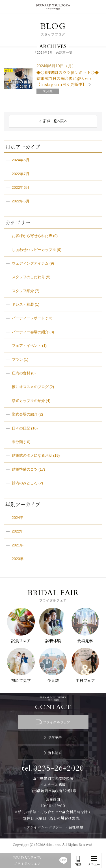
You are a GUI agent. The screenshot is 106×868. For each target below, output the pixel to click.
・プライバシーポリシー (43, 827)
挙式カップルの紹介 (28, 401)
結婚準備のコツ (25, 469)
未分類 (17, 442)
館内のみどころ (25, 483)
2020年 (18, 559)
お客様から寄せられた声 (32, 236)
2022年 (18, 531)
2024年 (18, 518)
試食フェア (21, 641)
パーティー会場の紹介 (30, 332)
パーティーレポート (28, 318)
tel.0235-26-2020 (53, 768)
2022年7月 (21, 174)
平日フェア (85, 680)
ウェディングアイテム (30, 263)
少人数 (53, 680)
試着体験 (53, 641)
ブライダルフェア (57, 722)
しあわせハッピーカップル (34, 250)
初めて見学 (21, 680)
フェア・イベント (27, 346)
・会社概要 (74, 827)
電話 (78, 864)
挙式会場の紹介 (25, 414)
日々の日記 (21, 428)
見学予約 (55, 737)
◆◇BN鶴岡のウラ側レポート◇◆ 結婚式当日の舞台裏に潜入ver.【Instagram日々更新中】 (68, 78)
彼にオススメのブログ (30, 387)
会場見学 (85, 641)
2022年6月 (21, 187)
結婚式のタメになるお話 (32, 455)
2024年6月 (21, 160)
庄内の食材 (21, 373)
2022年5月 (21, 201)
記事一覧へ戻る (55, 121)
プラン (17, 359)
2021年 (18, 545)
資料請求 (55, 753)
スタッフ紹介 (23, 291)
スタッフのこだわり (28, 277)
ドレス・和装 (23, 304)
